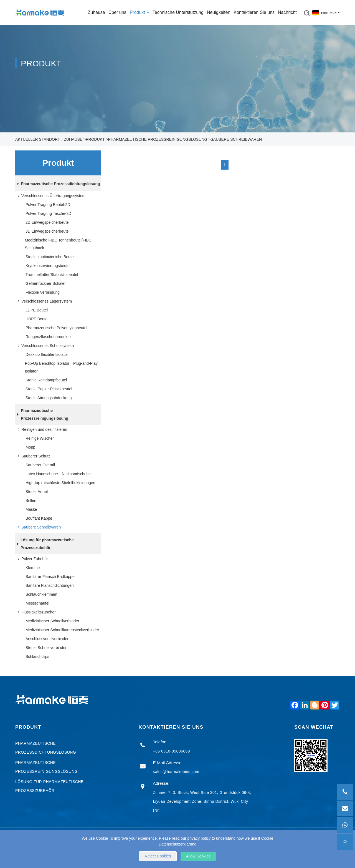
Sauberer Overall (40, 465)
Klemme (33, 568)
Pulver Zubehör (32, 559)
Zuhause (96, 12)
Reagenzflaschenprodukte (48, 337)
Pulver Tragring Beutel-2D (48, 205)
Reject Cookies (158, 856)
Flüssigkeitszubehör (36, 612)
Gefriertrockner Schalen (46, 283)
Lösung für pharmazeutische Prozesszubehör (45, 544)
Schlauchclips (37, 656)
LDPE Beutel (37, 310)
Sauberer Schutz (33, 456)
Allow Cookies (198, 856)
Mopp (30, 447)
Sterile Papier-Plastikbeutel (49, 389)
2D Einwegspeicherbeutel (48, 222)
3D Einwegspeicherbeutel (48, 231)
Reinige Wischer (40, 438)
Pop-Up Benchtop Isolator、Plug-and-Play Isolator (61, 367)
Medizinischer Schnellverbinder (52, 621)
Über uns (117, 12)
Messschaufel (37, 603)
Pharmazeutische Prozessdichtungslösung (58, 184)
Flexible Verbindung (43, 292)
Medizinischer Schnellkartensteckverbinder (62, 630)
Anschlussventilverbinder (47, 639)
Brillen (31, 500)
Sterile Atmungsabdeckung (49, 398)
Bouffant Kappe (39, 518)
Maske (31, 509)
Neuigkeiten (219, 12)
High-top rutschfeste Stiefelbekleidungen (60, 483)
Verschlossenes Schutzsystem (45, 346)
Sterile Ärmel (37, 492)
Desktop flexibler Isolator (47, 354)
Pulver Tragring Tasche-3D (48, 213)
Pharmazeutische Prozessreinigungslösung (158, 139)
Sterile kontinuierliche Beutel (50, 257)
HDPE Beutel (37, 319)
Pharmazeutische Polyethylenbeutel (56, 328)
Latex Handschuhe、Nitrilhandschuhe (58, 474)
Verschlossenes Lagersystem (44, 301)
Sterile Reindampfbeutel (46, 380)
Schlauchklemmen (41, 594)
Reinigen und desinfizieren (41, 429)
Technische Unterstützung (178, 12)
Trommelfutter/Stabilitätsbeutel (52, 275)
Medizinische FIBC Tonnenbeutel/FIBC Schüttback (58, 244)
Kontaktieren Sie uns (254, 12)
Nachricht (287, 12)
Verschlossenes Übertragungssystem (51, 196)
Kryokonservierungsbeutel (48, 266)
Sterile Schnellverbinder (46, 648)
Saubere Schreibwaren (236, 139)
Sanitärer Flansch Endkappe (50, 577)
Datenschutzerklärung (177, 844)
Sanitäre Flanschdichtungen (50, 585)
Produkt (140, 12)
